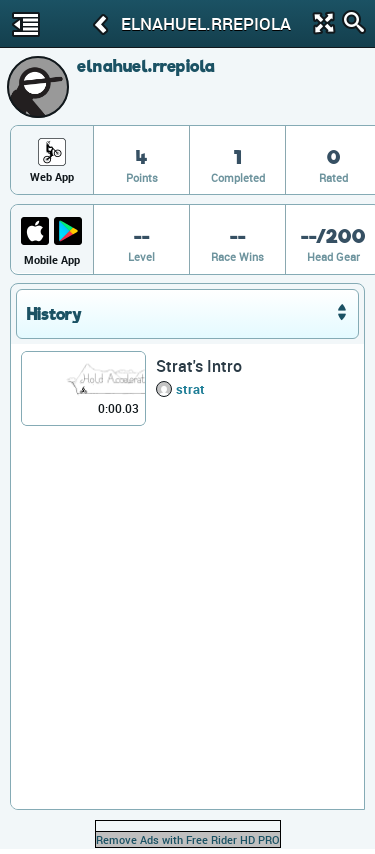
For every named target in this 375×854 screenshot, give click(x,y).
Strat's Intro (199, 366)
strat (190, 389)
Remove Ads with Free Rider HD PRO (188, 839)
